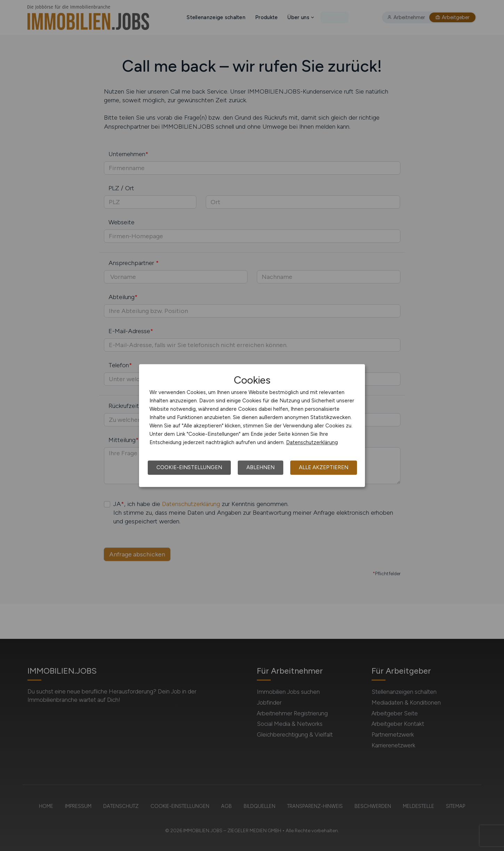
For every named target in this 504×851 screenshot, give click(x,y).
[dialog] (252, 426)
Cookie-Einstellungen (189, 467)
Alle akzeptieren (324, 467)
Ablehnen (261, 467)
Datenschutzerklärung (312, 442)
